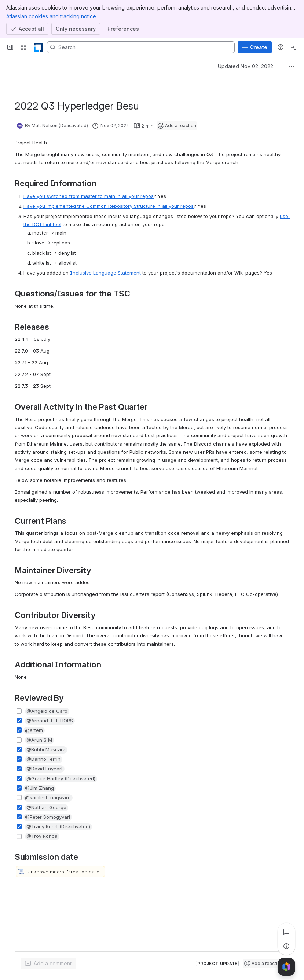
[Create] (255, 47)
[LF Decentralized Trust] (38, 47)
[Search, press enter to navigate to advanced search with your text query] (141, 47)
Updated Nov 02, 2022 (246, 66)
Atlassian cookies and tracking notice (51, 16)
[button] (47, 711)
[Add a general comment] (48, 964)
